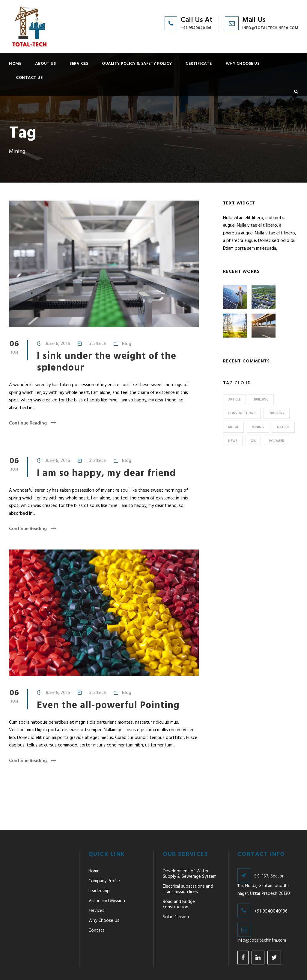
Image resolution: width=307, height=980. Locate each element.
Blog (127, 344)
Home (15, 64)
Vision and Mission (107, 874)
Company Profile (104, 854)
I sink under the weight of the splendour (107, 362)
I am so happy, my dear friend (106, 474)
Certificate (199, 64)
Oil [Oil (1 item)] (253, 441)
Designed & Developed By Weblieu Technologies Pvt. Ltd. (204, 968)
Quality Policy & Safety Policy (137, 64)
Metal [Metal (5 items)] (233, 427)
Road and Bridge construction (179, 877)
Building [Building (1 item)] (261, 400)
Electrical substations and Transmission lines (188, 862)
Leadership (99, 864)
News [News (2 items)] (233, 441)
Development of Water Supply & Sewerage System (190, 847)
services (79, 64)
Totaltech (96, 344)
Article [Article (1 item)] (234, 400)
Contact (97, 904)
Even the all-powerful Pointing (108, 706)
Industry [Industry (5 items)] (277, 413)
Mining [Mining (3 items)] (258, 427)
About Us (45, 64)
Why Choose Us (243, 64)
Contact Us (29, 78)
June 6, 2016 (58, 344)
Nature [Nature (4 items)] (283, 427)
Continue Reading (33, 423)
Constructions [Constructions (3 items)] (242, 413)
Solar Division (176, 890)
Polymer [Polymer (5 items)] (277, 441)
